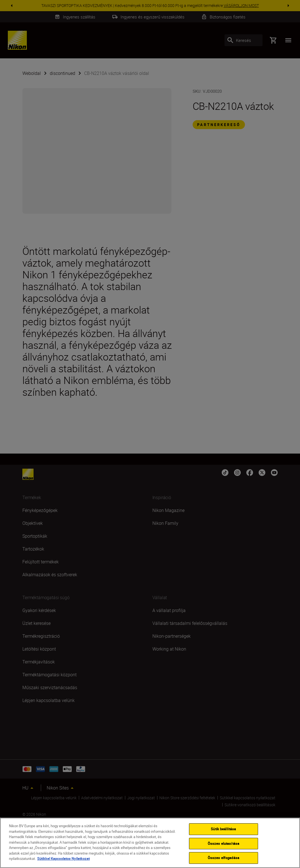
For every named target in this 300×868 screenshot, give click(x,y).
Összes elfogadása (224, 859)
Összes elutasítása (224, 845)
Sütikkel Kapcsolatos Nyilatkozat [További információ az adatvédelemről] (63, 860)
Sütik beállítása (223, 831)
